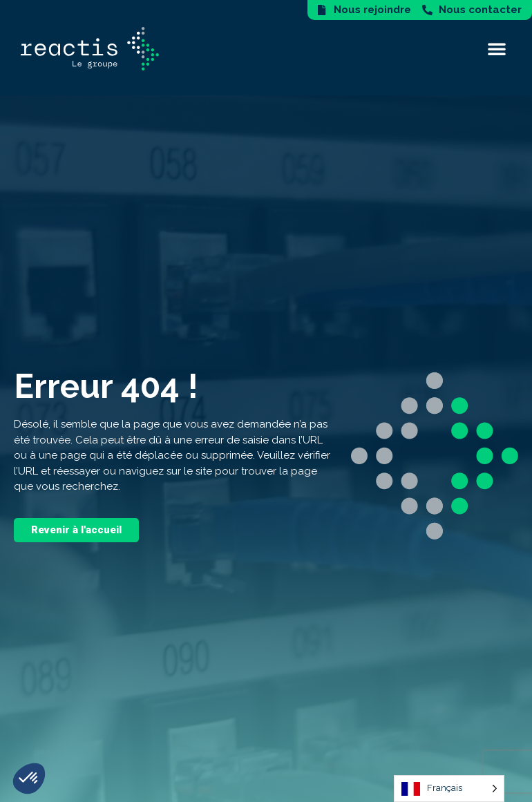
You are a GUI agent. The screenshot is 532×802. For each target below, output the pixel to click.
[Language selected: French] (449, 789)
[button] (497, 48)
